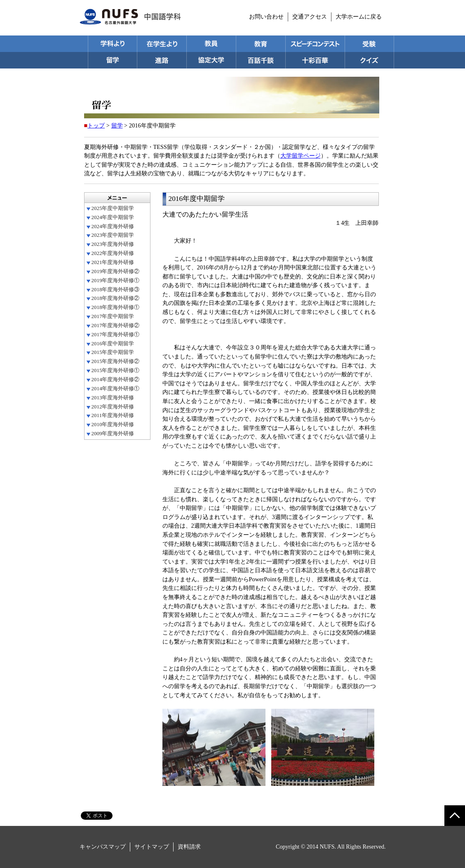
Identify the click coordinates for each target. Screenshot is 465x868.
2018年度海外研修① (116, 307)
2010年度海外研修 (113, 424)
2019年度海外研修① (116, 280)
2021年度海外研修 (113, 262)
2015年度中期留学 (113, 352)
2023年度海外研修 (113, 244)
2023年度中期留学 (113, 235)
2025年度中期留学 (113, 208)
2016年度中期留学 (113, 343)
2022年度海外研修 (113, 253)
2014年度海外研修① (116, 388)
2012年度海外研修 (113, 407)
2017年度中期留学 (113, 316)
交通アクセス (310, 17)
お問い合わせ (266, 17)
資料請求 (189, 847)
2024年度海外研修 (113, 226)
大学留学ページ (301, 156)
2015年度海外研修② (116, 361)
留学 (117, 125)
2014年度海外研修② (116, 379)
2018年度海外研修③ (116, 289)
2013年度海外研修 (113, 397)
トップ (96, 125)
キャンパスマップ (103, 847)
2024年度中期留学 (113, 217)
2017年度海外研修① (116, 334)
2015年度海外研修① (116, 370)
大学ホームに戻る (359, 17)
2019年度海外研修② (116, 271)
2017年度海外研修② (116, 325)
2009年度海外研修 (113, 433)
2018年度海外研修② (116, 298)
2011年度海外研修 (113, 415)
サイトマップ (152, 847)
